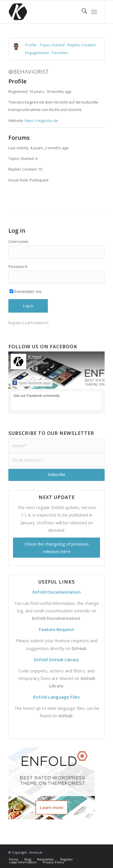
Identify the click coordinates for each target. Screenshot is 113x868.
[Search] (81, 12)
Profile (31, 45)
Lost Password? (36, 323)
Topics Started (52, 45)
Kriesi (34, 357)
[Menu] (94, 12)
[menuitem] (81, 12)
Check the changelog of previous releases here (57, 548)
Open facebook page (31, 383)
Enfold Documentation (56, 618)
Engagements (37, 53)
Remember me (26, 291)
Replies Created (81, 45)
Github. (66, 716)
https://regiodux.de (41, 121)
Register (15, 323)
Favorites (60, 53)
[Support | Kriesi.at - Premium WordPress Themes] (47, 12)
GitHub (79, 648)
